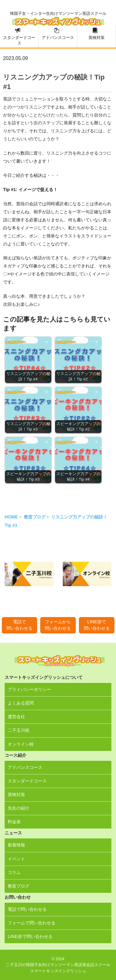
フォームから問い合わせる (58, 625)
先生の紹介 (19, 808)
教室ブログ (35, 517)
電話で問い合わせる (19, 625)
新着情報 (16, 845)
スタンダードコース (19, 40)
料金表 (14, 822)
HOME (11, 517)
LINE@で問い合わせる (97, 625)
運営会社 (16, 717)
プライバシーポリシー (29, 689)
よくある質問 (21, 703)
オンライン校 (21, 744)
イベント (16, 859)
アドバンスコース (58, 38)
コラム (14, 872)
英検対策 (97, 38)
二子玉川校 (19, 730)
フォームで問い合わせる (32, 923)
